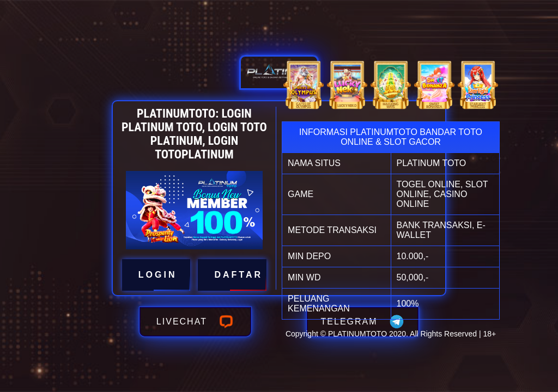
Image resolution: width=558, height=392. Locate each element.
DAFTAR (232, 275)
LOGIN (156, 275)
